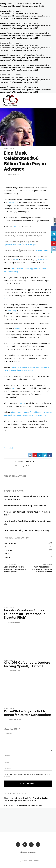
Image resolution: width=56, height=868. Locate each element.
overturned (43, 259)
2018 (16, 259)
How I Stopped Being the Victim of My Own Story (27, 530)
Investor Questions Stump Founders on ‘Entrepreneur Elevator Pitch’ (24, 614)
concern (22, 403)
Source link (9, 448)
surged (16, 227)
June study (12, 310)
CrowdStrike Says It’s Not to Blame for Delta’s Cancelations (28, 713)
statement (19, 328)
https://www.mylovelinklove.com (24, 466)
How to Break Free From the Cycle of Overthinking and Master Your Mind (27, 799)
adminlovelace (13, 175)
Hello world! (36, 806)
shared (12, 203)
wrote (14, 388)
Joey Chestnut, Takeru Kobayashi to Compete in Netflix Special (15, 569)
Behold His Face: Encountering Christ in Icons (25, 506)
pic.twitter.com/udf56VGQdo (21, 245)
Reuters (7, 298)
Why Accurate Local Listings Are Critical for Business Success (42, 569)
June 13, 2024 (41, 250)
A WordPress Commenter (15, 806)
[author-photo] (6, 622)
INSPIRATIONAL (9, 149)
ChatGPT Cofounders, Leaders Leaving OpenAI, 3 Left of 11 (27, 664)
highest (27, 191)
